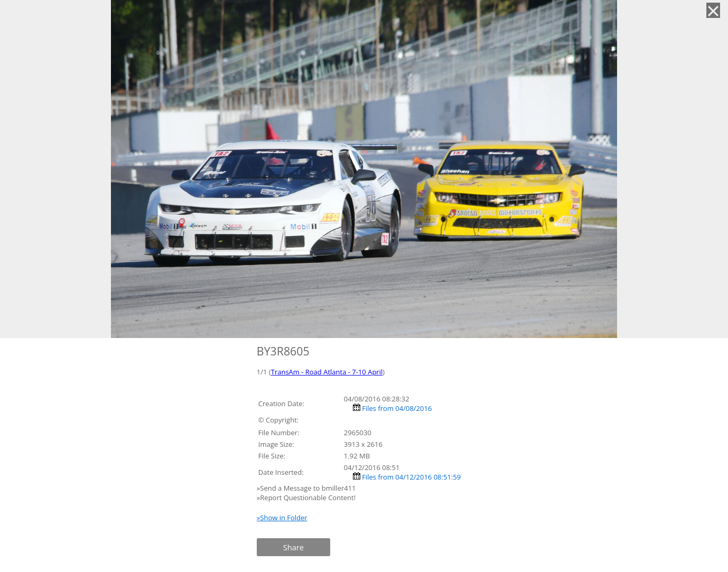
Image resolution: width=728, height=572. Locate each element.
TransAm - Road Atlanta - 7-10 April (327, 372)
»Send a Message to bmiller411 (307, 488)
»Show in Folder (282, 518)
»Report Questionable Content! (306, 498)
